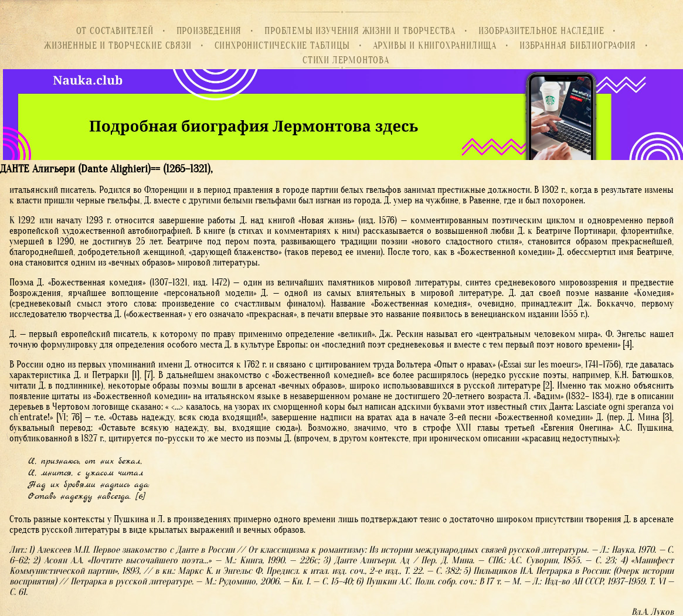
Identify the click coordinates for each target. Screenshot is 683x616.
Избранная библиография (578, 46)
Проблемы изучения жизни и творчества (360, 31)
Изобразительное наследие (541, 31)
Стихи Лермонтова (346, 60)
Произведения (209, 31)
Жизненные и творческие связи (118, 46)
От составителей (115, 31)
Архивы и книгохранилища (435, 46)
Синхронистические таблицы (282, 46)
